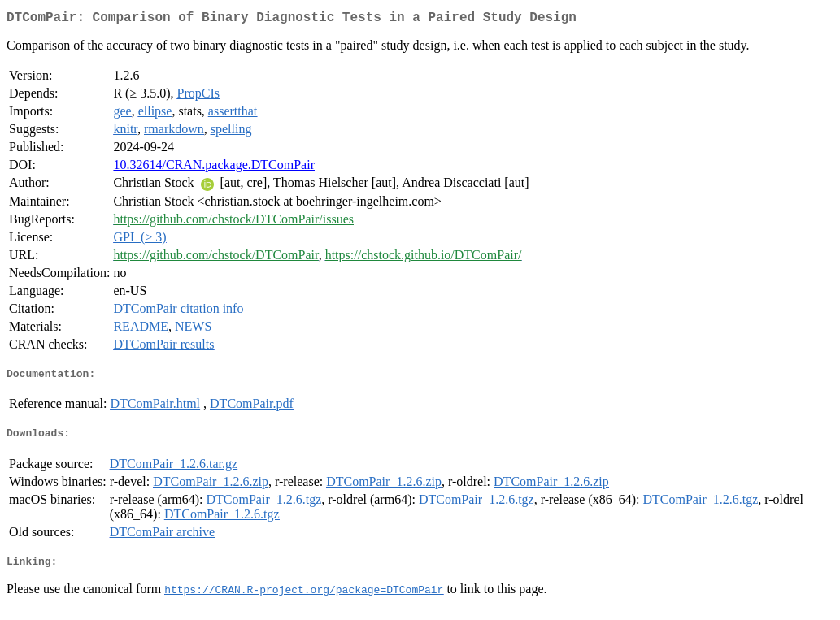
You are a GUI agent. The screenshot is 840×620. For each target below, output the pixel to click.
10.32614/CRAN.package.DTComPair (214, 168)
